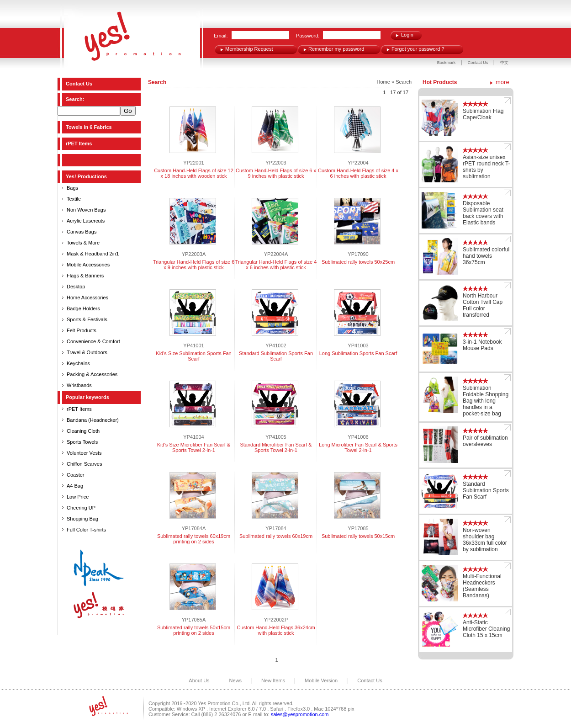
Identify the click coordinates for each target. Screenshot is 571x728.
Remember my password (336, 49)
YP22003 (276, 163)
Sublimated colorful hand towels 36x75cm (486, 256)
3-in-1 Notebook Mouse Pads (482, 345)
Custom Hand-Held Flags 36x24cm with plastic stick (276, 630)
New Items (273, 680)
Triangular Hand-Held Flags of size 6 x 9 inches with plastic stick (194, 265)
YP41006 (358, 437)
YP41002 (276, 345)
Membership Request (249, 49)
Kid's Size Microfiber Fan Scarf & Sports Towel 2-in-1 (194, 447)
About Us (199, 680)
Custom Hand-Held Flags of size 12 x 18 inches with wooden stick (194, 173)
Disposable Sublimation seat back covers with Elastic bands (483, 213)
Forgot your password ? (418, 49)
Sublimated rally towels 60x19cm (276, 536)
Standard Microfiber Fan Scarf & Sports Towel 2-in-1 (276, 447)
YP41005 (276, 437)
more (502, 82)
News (236, 680)
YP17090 (358, 254)
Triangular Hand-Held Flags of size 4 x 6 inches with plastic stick (276, 265)
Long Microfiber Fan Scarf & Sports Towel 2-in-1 (358, 447)
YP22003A (194, 254)
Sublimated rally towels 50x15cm (358, 536)
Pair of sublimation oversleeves (485, 441)
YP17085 (358, 528)
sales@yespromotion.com (300, 714)
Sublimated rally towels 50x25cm (358, 262)
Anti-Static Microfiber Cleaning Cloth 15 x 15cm (486, 629)
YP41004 (193, 437)
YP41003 (358, 345)
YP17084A (194, 528)
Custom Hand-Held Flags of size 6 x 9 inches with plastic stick (276, 173)
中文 (504, 63)
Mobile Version (321, 680)
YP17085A (194, 620)
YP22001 (193, 163)
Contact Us (478, 63)
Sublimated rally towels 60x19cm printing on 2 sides (194, 539)
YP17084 (276, 528)
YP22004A (276, 254)
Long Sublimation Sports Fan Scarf (358, 353)
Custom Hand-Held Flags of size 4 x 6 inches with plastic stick (358, 173)
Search (404, 82)
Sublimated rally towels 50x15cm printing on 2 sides (194, 630)
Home (383, 82)
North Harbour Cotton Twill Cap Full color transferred (483, 305)
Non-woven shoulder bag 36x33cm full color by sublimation (485, 540)
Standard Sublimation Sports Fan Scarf (276, 356)
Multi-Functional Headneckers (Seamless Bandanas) (482, 586)
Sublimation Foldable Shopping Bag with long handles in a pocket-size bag (486, 401)
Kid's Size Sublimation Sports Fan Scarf (193, 356)
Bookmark (447, 63)
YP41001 (193, 345)
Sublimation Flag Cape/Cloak (483, 114)
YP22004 (358, 163)
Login (407, 35)
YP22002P (276, 620)
